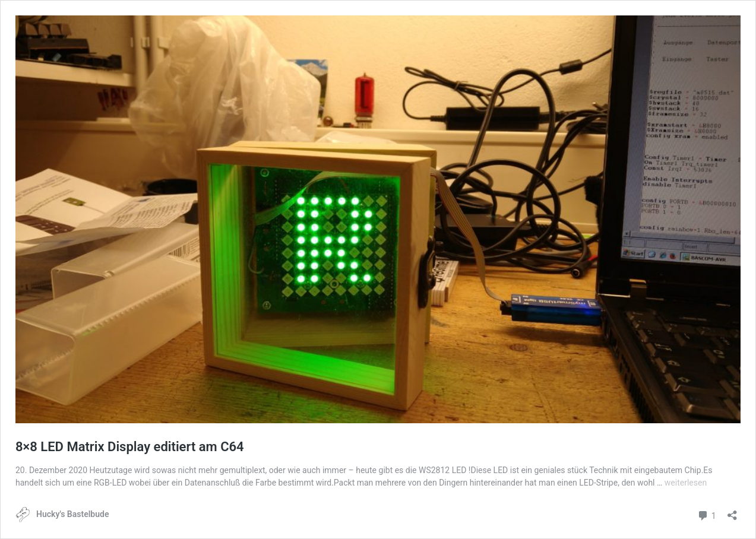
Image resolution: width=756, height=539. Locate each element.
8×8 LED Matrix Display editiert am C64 (130, 447)
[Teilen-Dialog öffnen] (732, 511)
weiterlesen (686, 483)
